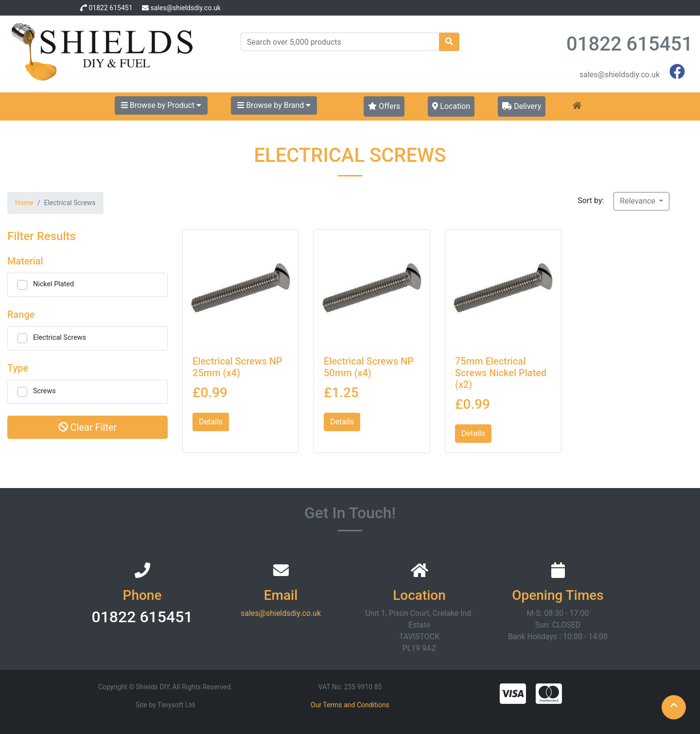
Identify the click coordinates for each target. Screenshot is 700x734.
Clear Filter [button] (88, 427)
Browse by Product (161, 105)
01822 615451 (110, 8)
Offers (384, 106)
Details (211, 422)
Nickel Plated (53, 284)
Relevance (639, 201)
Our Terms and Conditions (350, 705)
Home (24, 203)
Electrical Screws (60, 338)
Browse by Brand (274, 105)
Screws (44, 391)
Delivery (522, 106)
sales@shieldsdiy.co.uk (185, 8)
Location (451, 106)
